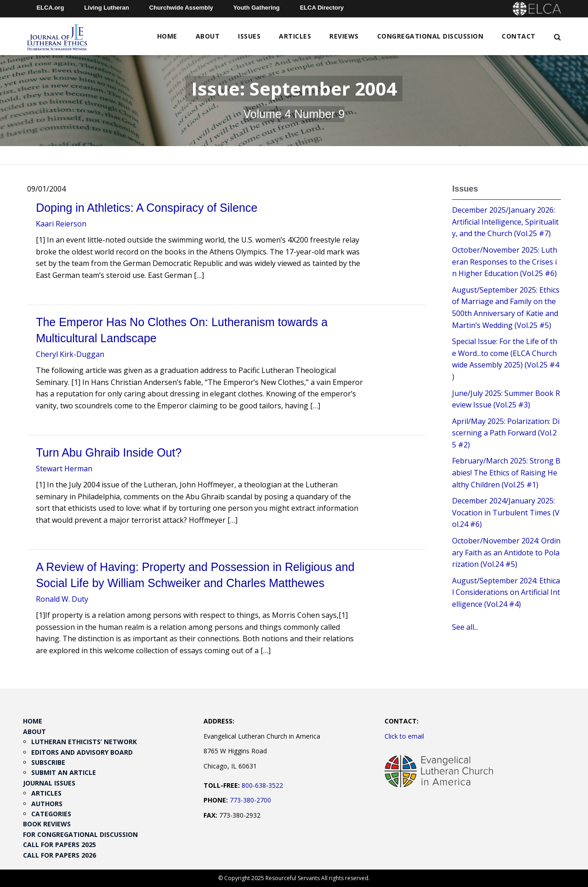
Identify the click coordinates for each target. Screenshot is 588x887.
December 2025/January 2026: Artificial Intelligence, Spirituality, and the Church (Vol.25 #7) (505, 222)
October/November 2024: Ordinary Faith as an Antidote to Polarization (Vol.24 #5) (506, 552)
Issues (249, 36)
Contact (519, 36)
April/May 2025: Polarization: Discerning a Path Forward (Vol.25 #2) (506, 433)
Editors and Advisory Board (82, 752)
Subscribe (48, 762)
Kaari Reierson (61, 224)
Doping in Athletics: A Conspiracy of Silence (147, 208)
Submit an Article (64, 772)
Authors (47, 804)
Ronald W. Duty (62, 599)
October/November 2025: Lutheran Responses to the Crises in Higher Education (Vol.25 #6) (505, 262)
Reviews (344, 36)
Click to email (404, 736)
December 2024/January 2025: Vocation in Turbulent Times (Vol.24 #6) (506, 512)
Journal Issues (49, 783)
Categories (51, 814)
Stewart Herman (64, 469)
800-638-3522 (262, 785)
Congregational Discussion (430, 36)
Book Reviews (47, 824)
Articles (295, 36)
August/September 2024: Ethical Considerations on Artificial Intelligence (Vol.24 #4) (506, 592)
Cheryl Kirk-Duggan (70, 354)
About (208, 36)
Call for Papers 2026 (59, 855)
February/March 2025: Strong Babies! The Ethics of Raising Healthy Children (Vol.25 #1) (506, 472)
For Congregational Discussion (80, 834)
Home (167, 36)
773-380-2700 (250, 800)
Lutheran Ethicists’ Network (84, 742)
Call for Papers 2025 (59, 845)
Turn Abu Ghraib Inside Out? (109, 452)
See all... (465, 627)
